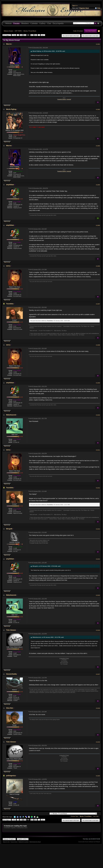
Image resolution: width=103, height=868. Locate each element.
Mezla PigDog (11, 109)
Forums (16, 23)
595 (25, 35)
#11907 (98, 304)
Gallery (42, 23)
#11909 (98, 383)
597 (32, 35)
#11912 (98, 488)
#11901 (98, 44)
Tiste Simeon (11, 630)
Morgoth (9, 529)
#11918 (98, 708)
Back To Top (6, 842)
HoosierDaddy (11, 674)
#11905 (98, 225)
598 (36, 35)
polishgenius (11, 776)
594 (21, 35)
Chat (49, 23)
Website (8, 23)
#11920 (98, 776)
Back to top (7, 106)
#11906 (98, 266)
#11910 (98, 415)
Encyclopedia (58, 23)
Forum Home (14, 842)
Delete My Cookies (24, 842)
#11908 (98, 345)
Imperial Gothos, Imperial (64, 99)
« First (14, 35)
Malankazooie (11, 415)
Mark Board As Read (35, 842)
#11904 (98, 185)
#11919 (98, 742)
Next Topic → (97, 816)
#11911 (98, 450)
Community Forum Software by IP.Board (89, 842)
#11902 (98, 109)
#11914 (98, 559)
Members (25, 23)
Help (98, 8)
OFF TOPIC (18, 31)
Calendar (34, 23)
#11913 (98, 529)
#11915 (98, 595)
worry (8, 266)
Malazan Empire (8, 31)
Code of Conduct (78, 31)
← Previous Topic (74, 816)
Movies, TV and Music (30, 31)
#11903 (98, 146)
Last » (43, 35)
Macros (9, 44)
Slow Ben (10, 708)
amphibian (10, 185)
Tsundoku (10, 304)
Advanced (98, 23)
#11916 (98, 630)
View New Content (90, 31)
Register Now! (84, 8)
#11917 (98, 674)
